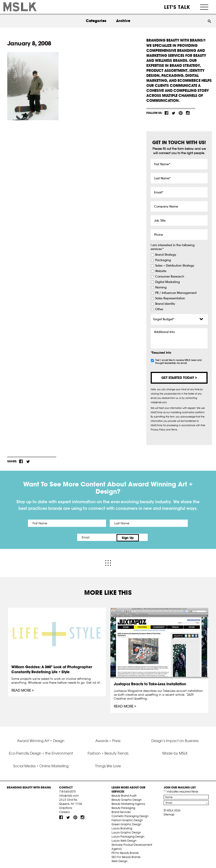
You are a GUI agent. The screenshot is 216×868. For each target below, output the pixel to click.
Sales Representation (170, 298)
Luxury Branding (122, 827)
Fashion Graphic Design (127, 819)
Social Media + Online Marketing (41, 765)
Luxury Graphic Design (126, 832)
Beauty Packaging (123, 807)
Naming (161, 288)
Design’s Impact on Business (175, 740)
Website (161, 271)
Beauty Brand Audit (124, 795)
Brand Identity (165, 304)
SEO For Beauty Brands (126, 856)
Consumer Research (170, 277)
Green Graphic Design (126, 823)
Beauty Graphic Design (127, 799)
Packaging (163, 260)
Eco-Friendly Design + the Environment (41, 752)
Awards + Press (108, 740)
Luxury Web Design (124, 840)
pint (181, 113)
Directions (66, 807)
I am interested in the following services (173, 247)
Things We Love (108, 765)
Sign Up (146, 537)
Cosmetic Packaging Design (130, 815)
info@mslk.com (69, 795)
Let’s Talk (177, 7)
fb (167, 113)
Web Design (119, 860)
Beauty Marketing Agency (128, 803)
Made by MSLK (175, 752)
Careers (64, 811)
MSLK (20, 7)
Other (159, 309)
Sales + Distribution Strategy (175, 266)
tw (174, 113)
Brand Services (121, 811)
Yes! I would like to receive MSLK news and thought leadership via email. (178, 362)
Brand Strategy (166, 255)
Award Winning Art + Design (41, 740)
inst (188, 113)
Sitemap (169, 814)
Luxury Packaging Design (128, 836)
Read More (21, 690)
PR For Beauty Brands (125, 852)
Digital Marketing (168, 282)
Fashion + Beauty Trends (108, 752)
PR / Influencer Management (176, 293)
